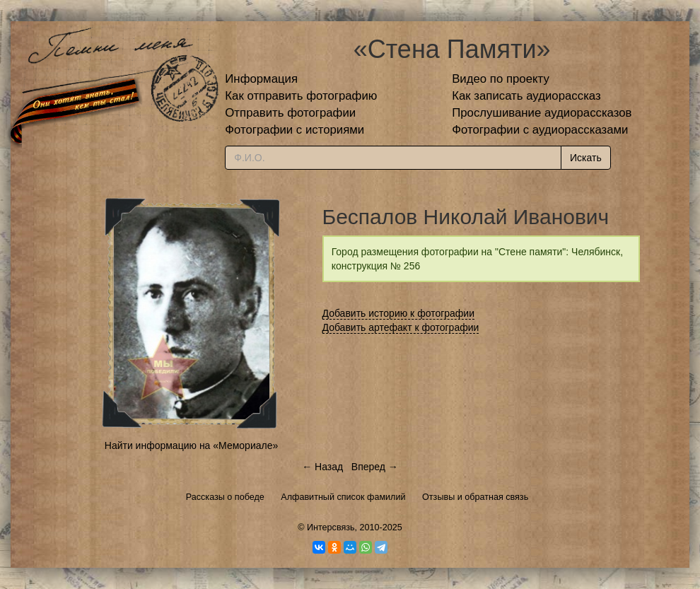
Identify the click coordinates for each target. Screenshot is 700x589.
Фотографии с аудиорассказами (540, 130)
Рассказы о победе (225, 497)
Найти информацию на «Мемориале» (191, 445)
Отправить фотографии (290, 113)
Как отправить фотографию (301, 96)
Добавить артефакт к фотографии (401, 327)
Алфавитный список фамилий (343, 497)
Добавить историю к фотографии (399, 313)
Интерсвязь (331, 527)
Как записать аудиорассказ (526, 96)
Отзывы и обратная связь (475, 497)
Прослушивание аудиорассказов (542, 113)
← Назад (322, 467)
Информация (261, 79)
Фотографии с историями (294, 130)
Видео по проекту (501, 79)
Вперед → (375, 467)
